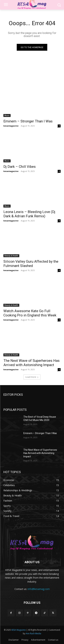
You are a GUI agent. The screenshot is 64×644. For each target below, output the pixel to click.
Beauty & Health (11, 256)
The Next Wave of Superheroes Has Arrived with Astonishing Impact (31, 363)
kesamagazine (11, 126)
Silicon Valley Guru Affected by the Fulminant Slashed (31, 264)
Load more (32, 377)
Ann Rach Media (33, 633)
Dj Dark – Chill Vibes (20, 167)
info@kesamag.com (39, 589)
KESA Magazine (19, 630)
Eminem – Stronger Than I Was (28, 121)
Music (7, 115)
